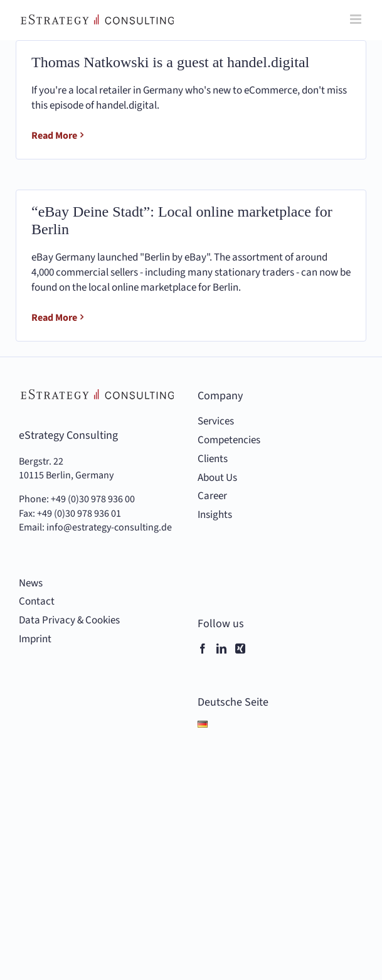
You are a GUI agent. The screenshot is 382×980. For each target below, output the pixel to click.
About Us (217, 478)
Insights (215, 515)
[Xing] (240, 649)
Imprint (35, 639)
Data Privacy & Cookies (69, 621)
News (31, 584)
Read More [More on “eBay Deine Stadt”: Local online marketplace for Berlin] (54, 318)
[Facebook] (203, 649)
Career (212, 496)
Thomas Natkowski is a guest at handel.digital (170, 62)
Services (216, 422)
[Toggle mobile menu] (357, 19)
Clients (213, 459)
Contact (37, 602)
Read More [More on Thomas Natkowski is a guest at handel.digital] (54, 136)
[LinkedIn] (221, 649)
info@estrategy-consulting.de (109, 527)
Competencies (229, 440)
